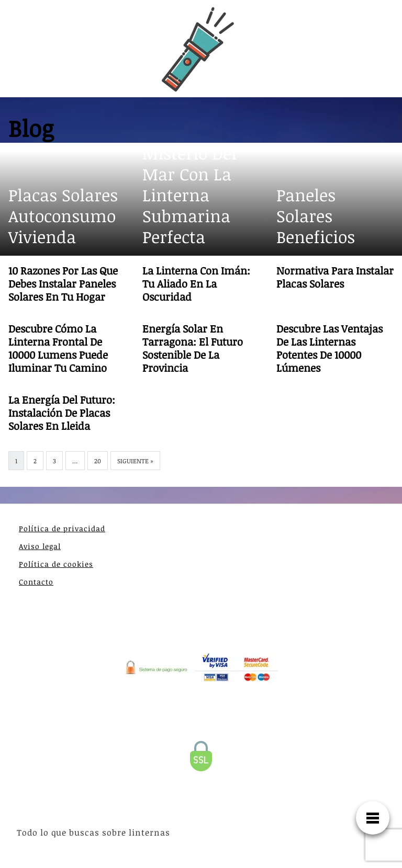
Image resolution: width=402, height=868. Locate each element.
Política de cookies (56, 564)
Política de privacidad (62, 528)
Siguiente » (135, 461)
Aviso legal (40, 546)
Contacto (36, 582)
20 (98, 461)
